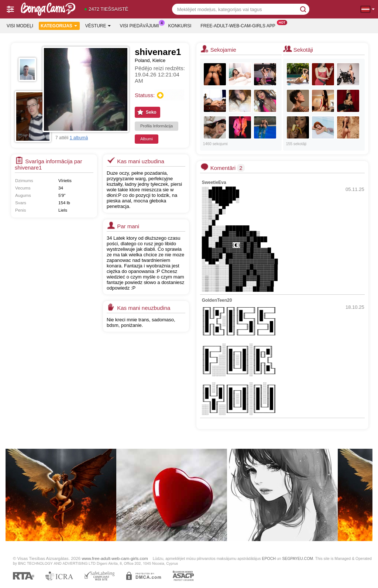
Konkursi (180, 26)
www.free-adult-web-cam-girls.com (115, 558)
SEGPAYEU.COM (298, 558)
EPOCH (269, 558)
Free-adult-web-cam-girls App (240, 25)
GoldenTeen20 (217, 300)
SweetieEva (214, 182)
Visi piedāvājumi (141, 25)
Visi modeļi (20, 26)
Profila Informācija (157, 126)
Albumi (147, 139)
